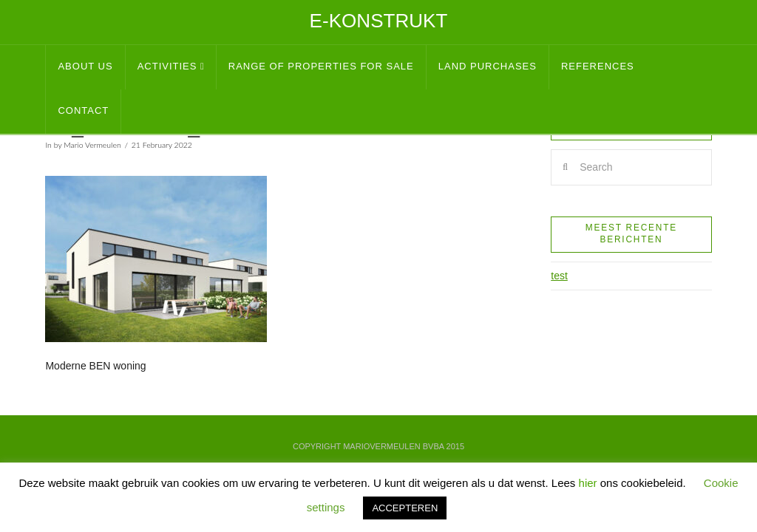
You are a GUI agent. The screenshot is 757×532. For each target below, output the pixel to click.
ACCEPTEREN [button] (405, 508)
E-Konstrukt (379, 21)
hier (588, 483)
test (559, 276)
